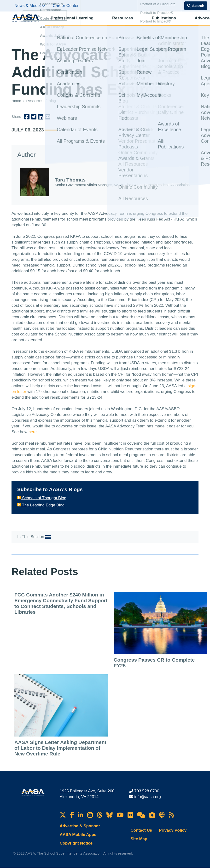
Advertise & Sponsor (80, 826)
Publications (132, 23)
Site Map (139, 839)
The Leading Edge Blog (41, 505)
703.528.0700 (147, 791)
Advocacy (158, 23)
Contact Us (141, 830)
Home (17, 101)
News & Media (30, 6)
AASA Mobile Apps (78, 835)
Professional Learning (69, 23)
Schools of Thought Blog (42, 498)
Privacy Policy (173, 830)
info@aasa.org (148, 797)
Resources (105, 23)
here (33, 432)
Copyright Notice (76, 843)
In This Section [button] (34, 537)
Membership (184, 23)
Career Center (66, 6)
